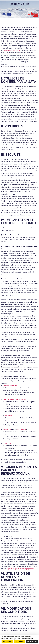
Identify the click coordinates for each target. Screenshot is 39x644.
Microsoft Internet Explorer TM (15, 399)
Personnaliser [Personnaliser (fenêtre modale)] (32, 641)
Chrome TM (8, 416)
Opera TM (7, 443)
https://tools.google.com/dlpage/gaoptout (20, 569)
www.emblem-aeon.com (12, 50)
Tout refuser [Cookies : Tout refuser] (20, 641)
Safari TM (7, 430)
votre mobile (22, 430)
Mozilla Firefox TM (11, 385)
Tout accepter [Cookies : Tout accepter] (7, 641)
